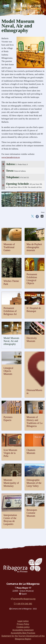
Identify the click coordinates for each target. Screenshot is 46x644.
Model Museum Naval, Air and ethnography (11, 341)
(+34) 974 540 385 (23, 604)
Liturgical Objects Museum (8, 371)
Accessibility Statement (23, 630)
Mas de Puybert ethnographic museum (34, 247)
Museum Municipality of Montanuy (11, 483)
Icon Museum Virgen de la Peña (10, 453)
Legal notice (23, 621)
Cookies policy (23, 627)
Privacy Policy (23, 624)
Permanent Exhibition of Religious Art (10, 311)
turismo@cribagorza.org (23, 599)
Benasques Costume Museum (32, 513)
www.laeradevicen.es (11, 157)
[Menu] (4, 4)
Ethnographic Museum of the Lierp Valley (34, 483)
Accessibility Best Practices (23, 633)
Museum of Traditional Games (9, 247)
